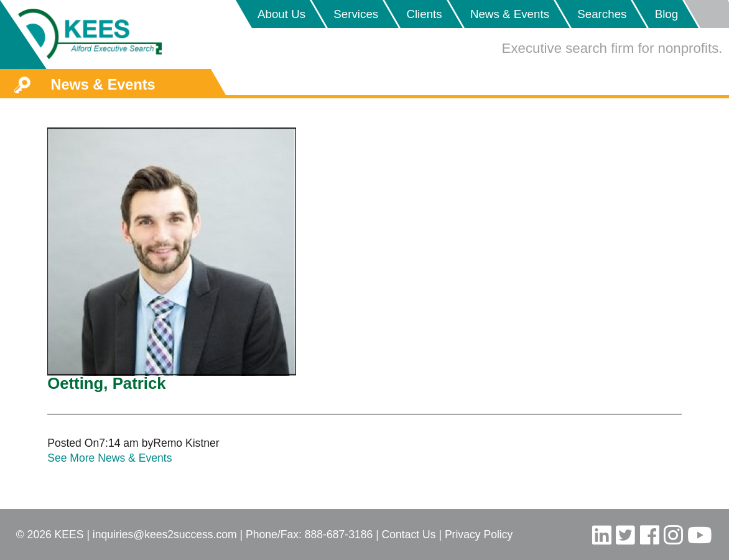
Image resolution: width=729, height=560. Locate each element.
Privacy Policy (479, 534)
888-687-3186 (339, 534)
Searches (602, 14)
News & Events (510, 14)
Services (356, 14)
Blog (667, 14)
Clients (424, 14)
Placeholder (706, 14)
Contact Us (409, 534)
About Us (281, 14)
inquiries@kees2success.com (165, 534)
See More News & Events (109, 458)
